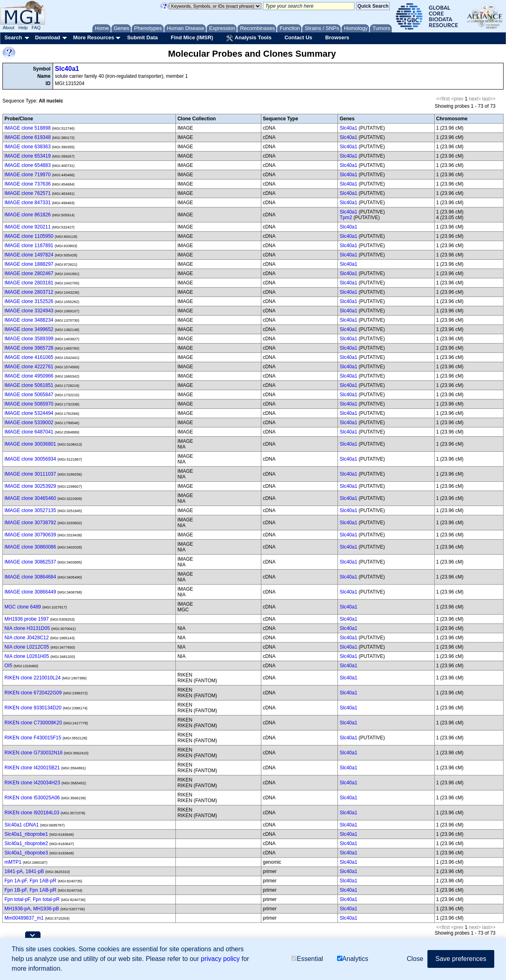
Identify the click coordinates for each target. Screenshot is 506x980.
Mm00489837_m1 (24, 918)
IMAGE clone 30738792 (30, 523)
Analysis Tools (249, 38)
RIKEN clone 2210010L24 (33, 678)
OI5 (8, 666)
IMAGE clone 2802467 (29, 273)
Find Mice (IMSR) (192, 37)
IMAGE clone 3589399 (29, 339)
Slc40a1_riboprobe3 (26, 853)
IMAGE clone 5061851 (29, 385)
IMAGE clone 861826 (28, 215)
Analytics (353, 959)
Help (23, 28)
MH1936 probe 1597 (27, 619)
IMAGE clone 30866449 (30, 592)
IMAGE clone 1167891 (29, 246)
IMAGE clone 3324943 (29, 311)
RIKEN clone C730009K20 (33, 723)
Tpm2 (346, 218)
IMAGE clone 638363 (28, 147)
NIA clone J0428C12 (27, 638)
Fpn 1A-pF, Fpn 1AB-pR (30, 881)
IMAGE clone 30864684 (30, 577)
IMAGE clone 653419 (28, 156)
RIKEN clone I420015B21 (32, 768)
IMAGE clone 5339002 (29, 423)
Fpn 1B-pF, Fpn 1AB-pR (30, 890)
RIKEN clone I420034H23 (32, 783)
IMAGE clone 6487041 (29, 432)
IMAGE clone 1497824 (29, 255)
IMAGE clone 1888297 (29, 264)
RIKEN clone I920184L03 (32, 813)
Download (47, 37)
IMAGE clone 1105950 (29, 236)
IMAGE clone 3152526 (29, 301)
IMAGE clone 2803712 (29, 292)
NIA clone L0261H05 (27, 656)
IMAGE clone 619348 (28, 137)
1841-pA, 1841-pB (24, 871)
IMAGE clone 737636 (28, 184)
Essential (307, 959)
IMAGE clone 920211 (28, 227)
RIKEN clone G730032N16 (33, 753)
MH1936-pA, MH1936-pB (32, 909)
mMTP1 (13, 862)
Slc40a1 (67, 69)
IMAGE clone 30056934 (30, 459)
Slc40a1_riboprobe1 (26, 834)
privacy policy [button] (220, 959)
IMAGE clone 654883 (28, 165)
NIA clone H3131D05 (27, 628)
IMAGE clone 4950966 (29, 376)
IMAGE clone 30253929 (30, 486)
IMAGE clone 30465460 (30, 498)
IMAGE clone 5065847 (29, 395)
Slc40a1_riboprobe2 (26, 843)
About (9, 28)
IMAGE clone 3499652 (29, 329)
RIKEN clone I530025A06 (32, 798)
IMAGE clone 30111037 (30, 474)
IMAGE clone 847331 (28, 203)
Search (13, 37)
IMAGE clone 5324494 (29, 413)
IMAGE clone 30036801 (30, 444)
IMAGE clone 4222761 (29, 367)
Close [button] (415, 959)
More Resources (93, 37)
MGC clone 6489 (23, 607)
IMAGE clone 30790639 (30, 535)
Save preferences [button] (461, 959)
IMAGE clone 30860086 (30, 547)
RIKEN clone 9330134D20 (33, 708)
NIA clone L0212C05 (27, 647)
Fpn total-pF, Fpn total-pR (32, 899)
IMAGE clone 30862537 (30, 562)
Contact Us (298, 37)
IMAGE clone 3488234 (29, 320)
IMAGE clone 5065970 (29, 404)
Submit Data (143, 37)
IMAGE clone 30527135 (30, 510)
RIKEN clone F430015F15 (33, 738)
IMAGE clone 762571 (28, 193)
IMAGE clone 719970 (28, 175)
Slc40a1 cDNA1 (22, 825)
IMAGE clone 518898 (28, 128)
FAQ (36, 28)
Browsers (337, 37)
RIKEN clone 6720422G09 (33, 693)
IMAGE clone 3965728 (29, 348)
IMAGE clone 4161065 (29, 357)
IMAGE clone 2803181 (29, 283)
